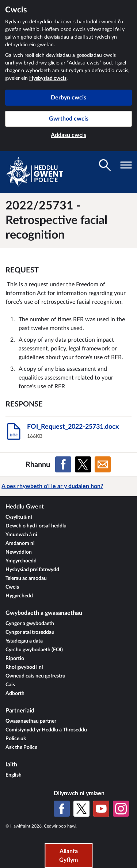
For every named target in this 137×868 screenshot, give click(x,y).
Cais (10, 685)
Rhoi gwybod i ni (24, 667)
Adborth (15, 694)
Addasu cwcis (68, 135)
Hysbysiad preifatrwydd (32, 570)
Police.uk (16, 739)
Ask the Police (21, 747)
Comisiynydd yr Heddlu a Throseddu (46, 730)
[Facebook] (62, 809)
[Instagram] (121, 809)
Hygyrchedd (19, 596)
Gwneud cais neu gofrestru (35, 676)
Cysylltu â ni (19, 517)
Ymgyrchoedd (21, 561)
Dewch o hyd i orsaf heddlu (36, 526)
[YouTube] (101, 809)
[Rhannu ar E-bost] (103, 464)
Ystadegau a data (24, 641)
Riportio (15, 659)
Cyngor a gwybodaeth (30, 624)
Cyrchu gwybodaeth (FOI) (34, 650)
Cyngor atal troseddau (30, 632)
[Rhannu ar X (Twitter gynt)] (83, 464)
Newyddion (19, 552)
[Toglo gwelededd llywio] (126, 165)
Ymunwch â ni (21, 535)
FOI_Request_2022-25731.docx (73, 427)
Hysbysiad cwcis (48, 78)
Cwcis (12, 587)
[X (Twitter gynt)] (81, 809)
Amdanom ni (20, 543)
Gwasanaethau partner (31, 721)
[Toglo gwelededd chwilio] (105, 165)
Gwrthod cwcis (69, 119)
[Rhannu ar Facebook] (63, 464)
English (14, 775)
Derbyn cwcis (68, 98)
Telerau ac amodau (26, 578)
